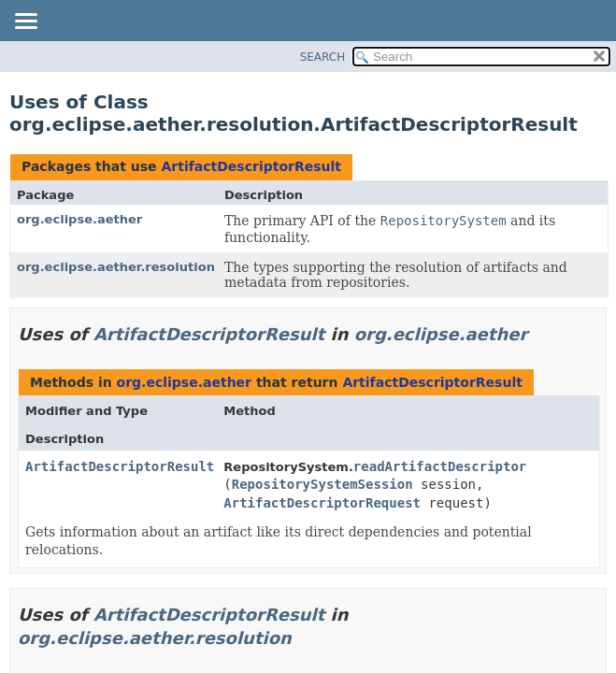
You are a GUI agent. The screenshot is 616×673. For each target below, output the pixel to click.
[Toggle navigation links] (25, 22)
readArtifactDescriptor (440, 466)
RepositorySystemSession (322, 484)
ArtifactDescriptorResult (251, 166)
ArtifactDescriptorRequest (322, 503)
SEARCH (323, 57)
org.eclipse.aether (79, 219)
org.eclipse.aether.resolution (116, 267)
